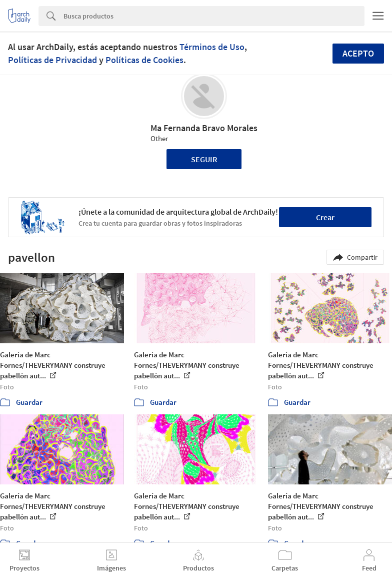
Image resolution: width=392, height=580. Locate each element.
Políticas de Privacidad (52, 60)
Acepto (358, 53)
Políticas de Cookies (144, 60)
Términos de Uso (212, 47)
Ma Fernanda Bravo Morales (204, 128)
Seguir (204, 159)
